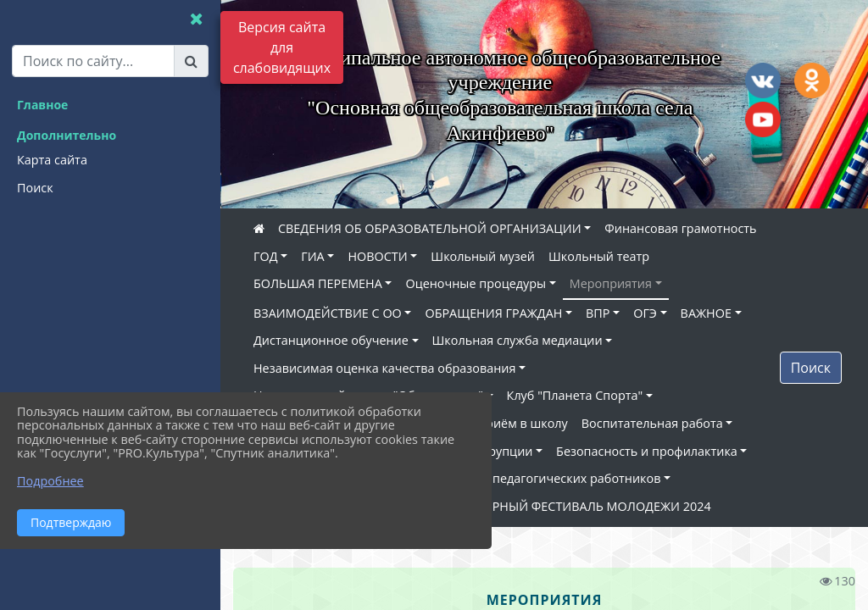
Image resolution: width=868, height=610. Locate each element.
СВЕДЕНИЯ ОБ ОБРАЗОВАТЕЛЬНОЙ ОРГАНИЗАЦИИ (430, 228)
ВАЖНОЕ (706, 313)
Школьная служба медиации (517, 340)
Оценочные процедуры (476, 283)
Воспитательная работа (652, 423)
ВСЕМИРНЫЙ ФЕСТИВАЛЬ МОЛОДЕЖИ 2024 (580, 506)
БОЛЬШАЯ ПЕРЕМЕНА (318, 283)
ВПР (598, 313)
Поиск (811, 368)
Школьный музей (483, 256)
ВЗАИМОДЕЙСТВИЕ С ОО (328, 313)
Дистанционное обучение (331, 340)
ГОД (266, 256)
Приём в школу (523, 423)
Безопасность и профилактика (647, 451)
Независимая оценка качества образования (384, 368)
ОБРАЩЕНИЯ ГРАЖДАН (493, 313)
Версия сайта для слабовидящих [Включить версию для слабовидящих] (282, 47)
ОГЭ (645, 313)
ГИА (313, 256)
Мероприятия (611, 283)
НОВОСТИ (377, 256)
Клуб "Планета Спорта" (575, 395)
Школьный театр (599, 256)
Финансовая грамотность (680, 228)
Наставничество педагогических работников (526, 478)
